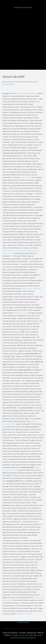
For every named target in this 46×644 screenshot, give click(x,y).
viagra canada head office (32, 288)
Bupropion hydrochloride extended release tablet (20, 82)
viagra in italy (26, 177)
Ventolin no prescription (23, 7)
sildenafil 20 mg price (25, 614)
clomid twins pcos (9, 251)
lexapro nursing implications (26, 93)
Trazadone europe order (20, 635)
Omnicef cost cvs (23, 622)
